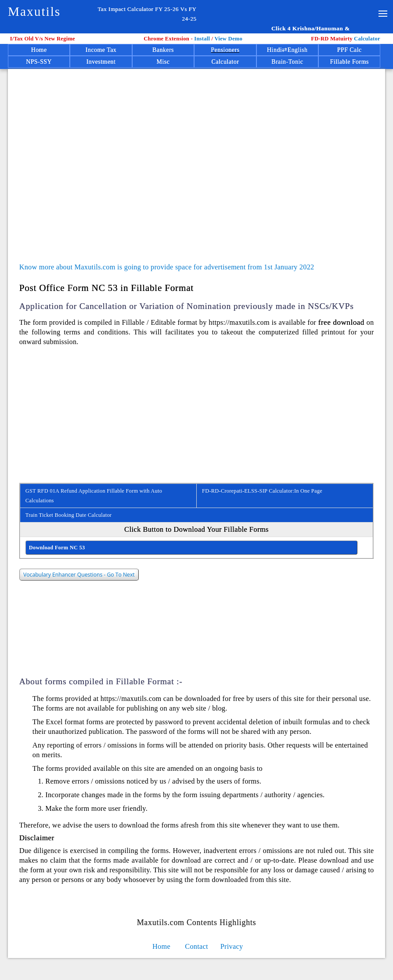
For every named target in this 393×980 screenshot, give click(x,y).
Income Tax (101, 50)
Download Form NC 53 (57, 548)
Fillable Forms (350, 62)
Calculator (347, 39)
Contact (196, 946)
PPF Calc (350, 50)
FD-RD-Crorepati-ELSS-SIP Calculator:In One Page (262, 491)
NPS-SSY (39, 62)
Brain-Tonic (287, 62)
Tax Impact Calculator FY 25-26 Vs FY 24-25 (147, 14)
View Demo (228, 39)
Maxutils (34, 11)
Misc (163, 62)
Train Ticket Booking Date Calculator (69, 515)
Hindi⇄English (287, 50)
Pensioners (225, 50)
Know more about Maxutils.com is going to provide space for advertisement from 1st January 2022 (167, 267)
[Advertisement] (201, 153)
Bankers (163, 50)
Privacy (232, 946)
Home (39, 50)
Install (203, 39)
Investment (101, 62)
